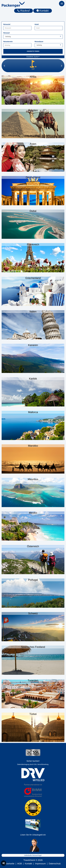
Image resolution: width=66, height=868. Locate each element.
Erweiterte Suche (33, 57)
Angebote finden (33, 51)
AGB (20, 864)
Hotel (37, 24)
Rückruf (23, 11)
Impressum (40, 864)
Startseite (10, 864)
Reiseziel (7, 24)
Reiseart (7, 33)
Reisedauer (39, 41)
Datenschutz (55, 864)
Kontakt (43, 11)
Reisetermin (8, 41)
